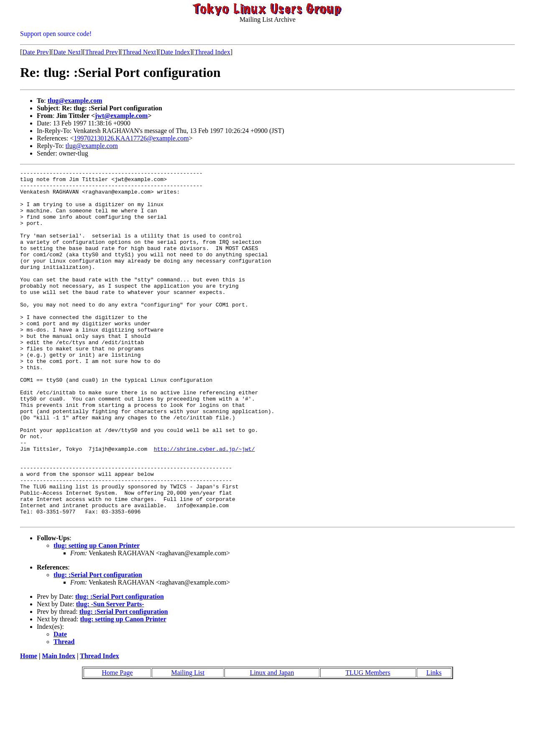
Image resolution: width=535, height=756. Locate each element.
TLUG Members (368, 743)
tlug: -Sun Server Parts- (110, 674)
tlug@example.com (75, 101)
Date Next (67, 52)
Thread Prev (101, 52)
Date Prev (36, 52)
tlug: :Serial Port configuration (98, 645)
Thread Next (139, 52)
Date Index (175, 52)
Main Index (59, 726)
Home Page (117, 743)
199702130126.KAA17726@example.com (131, 138)
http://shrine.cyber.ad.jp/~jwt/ (204, 505)
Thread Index (212, 52)
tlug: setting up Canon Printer (97, 616)
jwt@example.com (121, 116)
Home (29, 726)
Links (434, 743)
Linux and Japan (272, 743)
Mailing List (188, 743)
